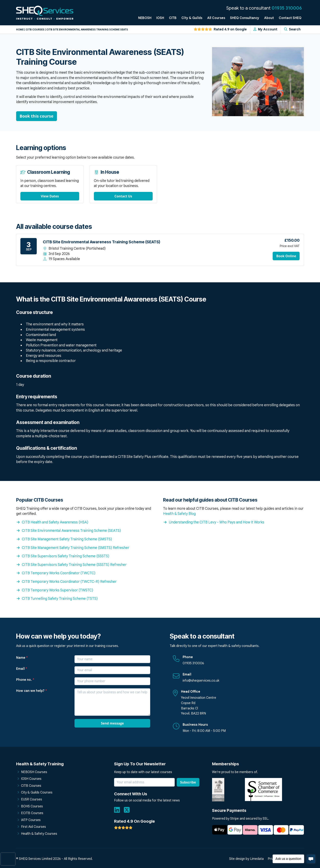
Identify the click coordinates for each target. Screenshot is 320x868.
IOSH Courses (31, 779)
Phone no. (25, 680)
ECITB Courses (32, 813)
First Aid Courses (33, 827)
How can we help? (32, 691)
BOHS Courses (32, 806)
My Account (265, 29)
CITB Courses (31, 786)
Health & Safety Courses (39, 834)
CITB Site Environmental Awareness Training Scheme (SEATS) (69, 531)
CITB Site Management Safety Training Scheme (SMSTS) (64, 539)
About (269, 18)
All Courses (216, 18)
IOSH (160, 18)
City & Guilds (192, 18)
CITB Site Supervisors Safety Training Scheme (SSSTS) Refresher (71, 565)
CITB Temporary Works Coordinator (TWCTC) (56, 573)
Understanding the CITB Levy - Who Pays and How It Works (214, 522)
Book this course (37, 116)
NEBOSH (145, 18)
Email (22, 669)
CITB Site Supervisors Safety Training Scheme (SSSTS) (63, 556)
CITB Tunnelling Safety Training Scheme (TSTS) (57, 599)
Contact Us (123, 196)
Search (292, 29)
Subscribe (188, 782)
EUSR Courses (32, 799)
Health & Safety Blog (179, 514)
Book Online (286, 256)
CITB (173, 18)
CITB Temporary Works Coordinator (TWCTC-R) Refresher (66, 582)
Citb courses (35, 29)
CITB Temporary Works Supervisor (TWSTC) (55, 590)
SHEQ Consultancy (245, 18)
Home (20, 29)
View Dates (50, 196)
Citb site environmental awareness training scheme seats (87, 29)
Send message (112, 723)
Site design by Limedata (246, 859)
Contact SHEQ (290, 18)
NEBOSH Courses (34, 772)
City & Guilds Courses (37, 792)
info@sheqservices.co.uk (201, 681)
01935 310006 (287, 8)
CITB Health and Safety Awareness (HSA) (52, 522)
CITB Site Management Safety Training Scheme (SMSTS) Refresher (73, 548)
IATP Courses (31, 820)
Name (22, 658)
